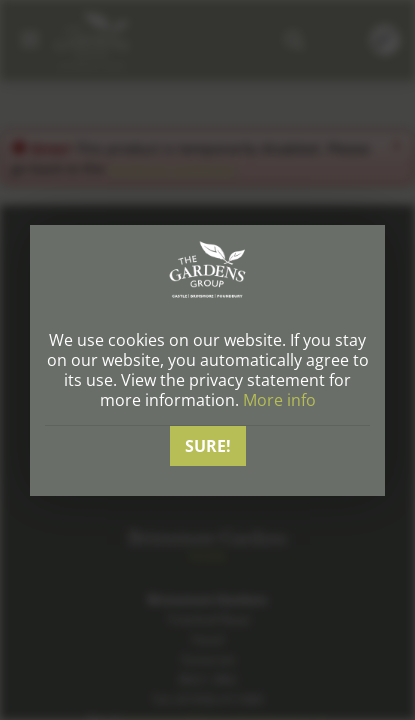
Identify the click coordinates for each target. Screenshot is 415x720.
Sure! (208, 446)
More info (279, 400)
